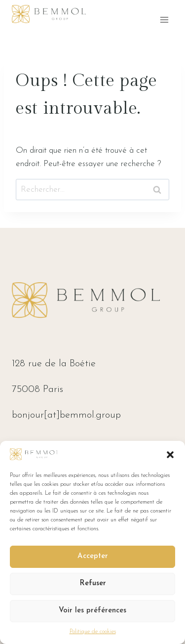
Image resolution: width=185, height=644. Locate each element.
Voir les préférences (92, 611)
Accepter (93, 556)
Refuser (93, 583)
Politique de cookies (93, 632)
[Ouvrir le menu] (164, 20)
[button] (170, 455)
